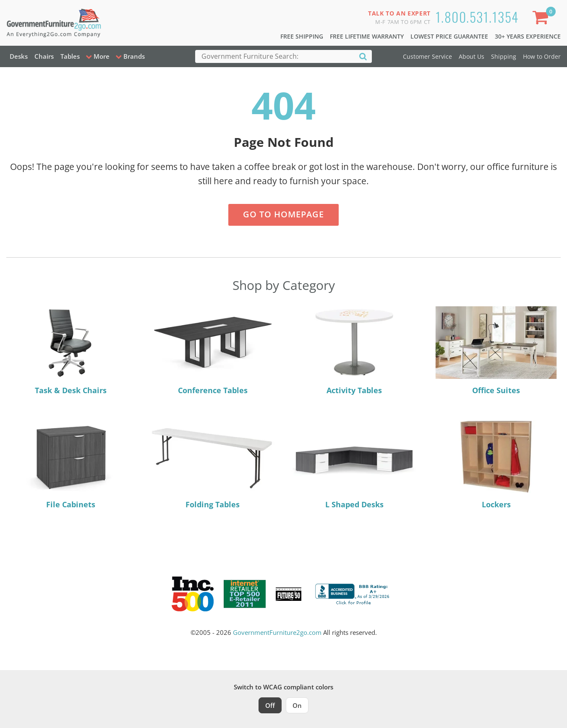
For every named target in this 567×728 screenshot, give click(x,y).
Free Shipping (302, 36)
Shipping (504, 56)
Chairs (44, 56)
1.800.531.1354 (477, 17)
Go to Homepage (283, 214)
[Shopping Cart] (542, 19)
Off (270, 705)
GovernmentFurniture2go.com (277, 632)
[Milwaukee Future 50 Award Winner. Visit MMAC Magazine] (289, 594)
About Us (472, 56)
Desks (19, 56)
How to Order (542, 56)
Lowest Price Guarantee (449, 36)
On (297, 705)
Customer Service (427, 56)
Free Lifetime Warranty (367, 36)
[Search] (363, 56)
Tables (70, 56)
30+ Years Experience (528, 36)
